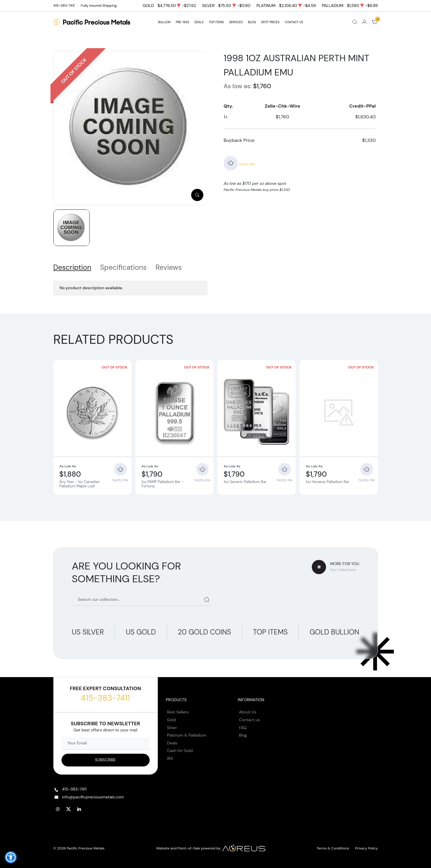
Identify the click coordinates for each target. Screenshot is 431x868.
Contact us (249, 720)
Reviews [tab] (169, 267)
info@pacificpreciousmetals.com (93, 797)
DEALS (199, 22)
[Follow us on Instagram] (58, 809)
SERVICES (236, 22)
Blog (243, 735)
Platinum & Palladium (187, 735)
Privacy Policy (367, 848)
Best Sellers (178, 712)
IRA (170, 758)
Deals (172, 743)
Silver (172, 728)
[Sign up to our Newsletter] (106, 760)
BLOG (252, 22)
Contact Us (294, 22)
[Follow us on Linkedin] (79, 809)
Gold (172, 720)
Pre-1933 (182, 22)
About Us (248, 712)
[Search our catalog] (142, 600)
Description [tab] (72, 267)
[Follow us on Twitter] (69, 809)
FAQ (243, 728)
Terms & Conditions (333, 848)
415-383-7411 (105, 698)
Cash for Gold (180, 751)
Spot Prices (270, 22)
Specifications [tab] (123, 267)
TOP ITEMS (216, 22)
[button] (11, 857)
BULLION (164, 22)
